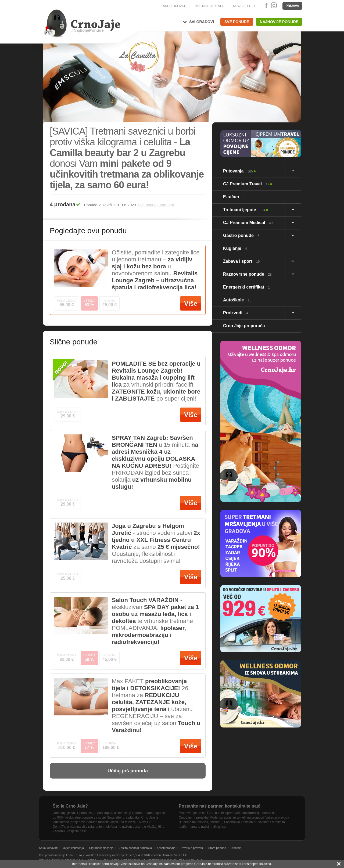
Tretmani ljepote (244, 210)
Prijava (292, 6)
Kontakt (236, 848)
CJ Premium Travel (246, 184)
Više (191, 303)
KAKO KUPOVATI (174, 6)
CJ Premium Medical (248, 223)
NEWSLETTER (244, 6)
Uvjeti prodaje (166, 848)
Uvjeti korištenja (73, 848)
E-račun (234, 197)
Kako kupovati (48, 848)
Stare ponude (217, 848)
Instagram (274, 5)
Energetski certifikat (246, 287)
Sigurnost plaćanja (101, 848)
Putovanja (238, 171)
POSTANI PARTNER (209, 6)
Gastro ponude (241, 235)
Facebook (265, 5)
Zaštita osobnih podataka (135, 848)
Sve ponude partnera (156, 205)
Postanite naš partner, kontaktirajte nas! (220, 806)
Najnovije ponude (279, 22)
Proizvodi (236, 313)
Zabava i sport (241, 261)
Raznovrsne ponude (247, 274)
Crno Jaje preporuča (247, 326)
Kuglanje (235, 248)
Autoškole (237, 300)
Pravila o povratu (192, 848)
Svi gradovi (202, 22)
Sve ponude (237, 22)
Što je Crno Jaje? (70, 806)
